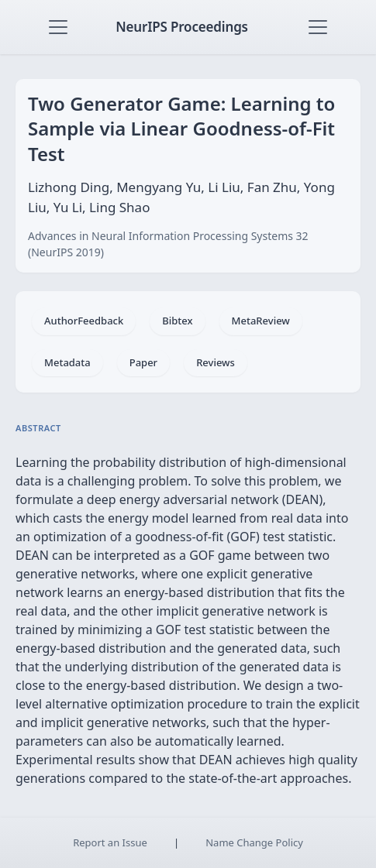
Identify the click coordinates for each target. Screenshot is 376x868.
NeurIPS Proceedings (182, 27)
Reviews (216, 362)
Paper (143, 362)
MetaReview (261, 321)
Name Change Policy (254, 842)
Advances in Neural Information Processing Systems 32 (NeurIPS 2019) (168, 244)
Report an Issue (110, 842)
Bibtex (177, 321)
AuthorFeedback (84, 321)
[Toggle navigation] (58, 27)
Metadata (67, 362)
